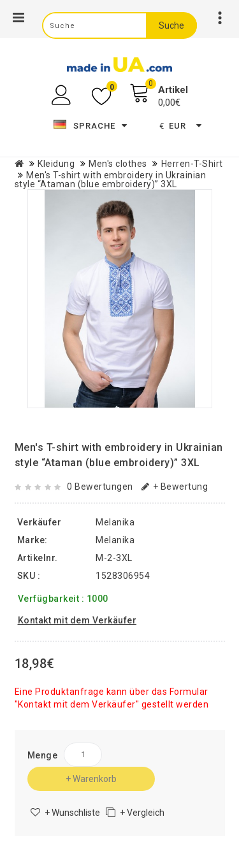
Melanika (115, 540)
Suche (171, 25)
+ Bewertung (175, 487)
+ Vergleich (142, 813)
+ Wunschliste (72, 813)
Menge (43, 755)
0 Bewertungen (100, 487)
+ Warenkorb (91, 779)
